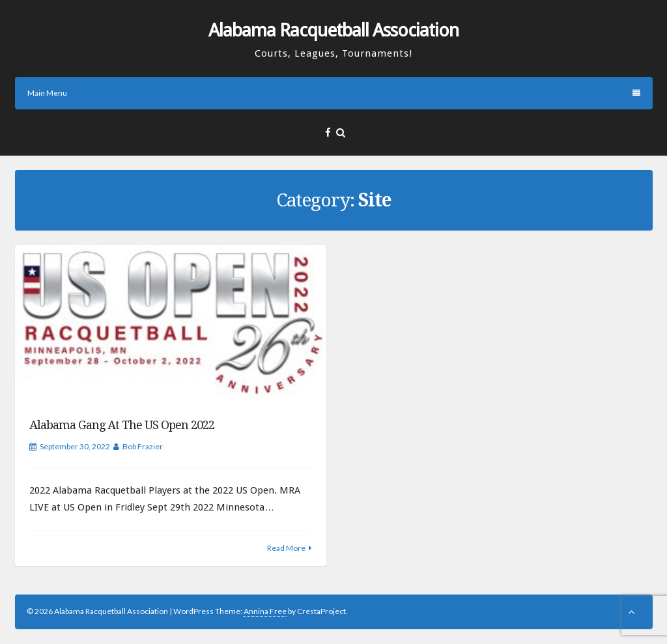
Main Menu (334, 93)
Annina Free (265, 611)
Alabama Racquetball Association (333, 30)
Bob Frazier (143, 446)
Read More (286, 548)
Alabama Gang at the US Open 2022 (122, 425)
